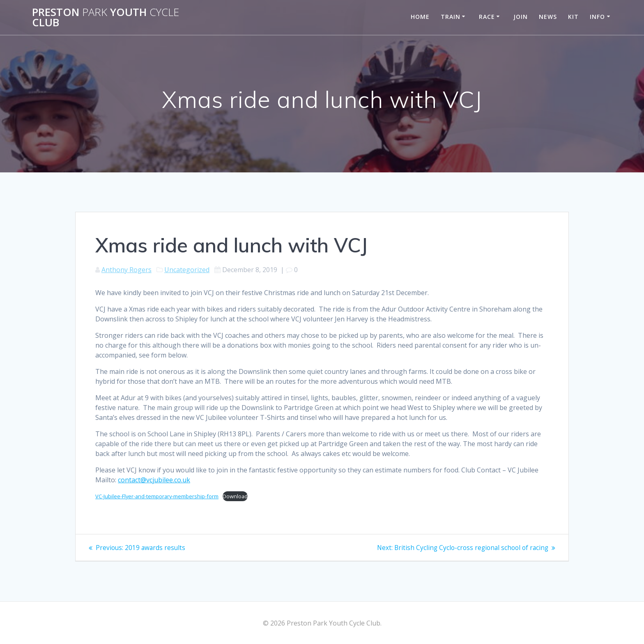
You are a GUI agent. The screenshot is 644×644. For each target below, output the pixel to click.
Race (487, 17)
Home (420, 17)
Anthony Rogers (126, 270)
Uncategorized (187, 270)
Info (597, 17)
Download (235, 496)
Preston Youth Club (106, 17)
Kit (573, 17)
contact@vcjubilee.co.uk (154, 480)
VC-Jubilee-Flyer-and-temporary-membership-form (157, 496)
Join (521, 17)
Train (451, 17)
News (548, 17)
